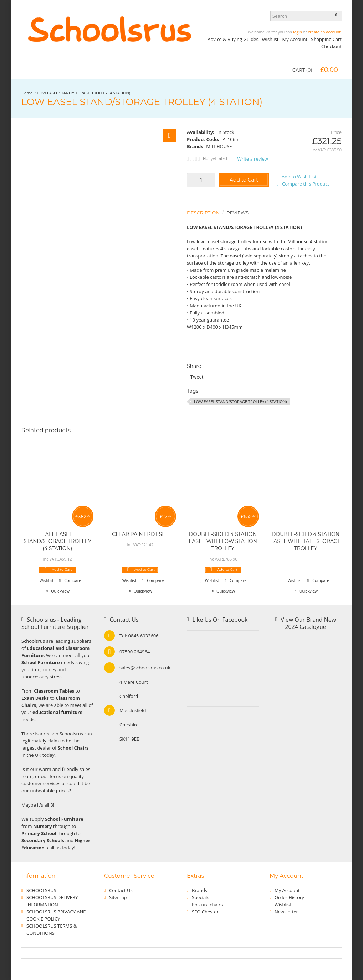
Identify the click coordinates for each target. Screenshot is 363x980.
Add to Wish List (299, 177)
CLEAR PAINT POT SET (140, 534)
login (298, 32)
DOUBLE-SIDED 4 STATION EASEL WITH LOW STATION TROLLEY (223, 541)
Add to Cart (244, 180)
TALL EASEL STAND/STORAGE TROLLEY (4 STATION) (57, 541)
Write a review (250, 159)
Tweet (197, 377)
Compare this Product (306, 184)
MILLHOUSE (219, 146)
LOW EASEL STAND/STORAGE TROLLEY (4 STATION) (84, 93)
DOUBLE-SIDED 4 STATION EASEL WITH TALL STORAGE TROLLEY (306, 541)
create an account (324, 32)
